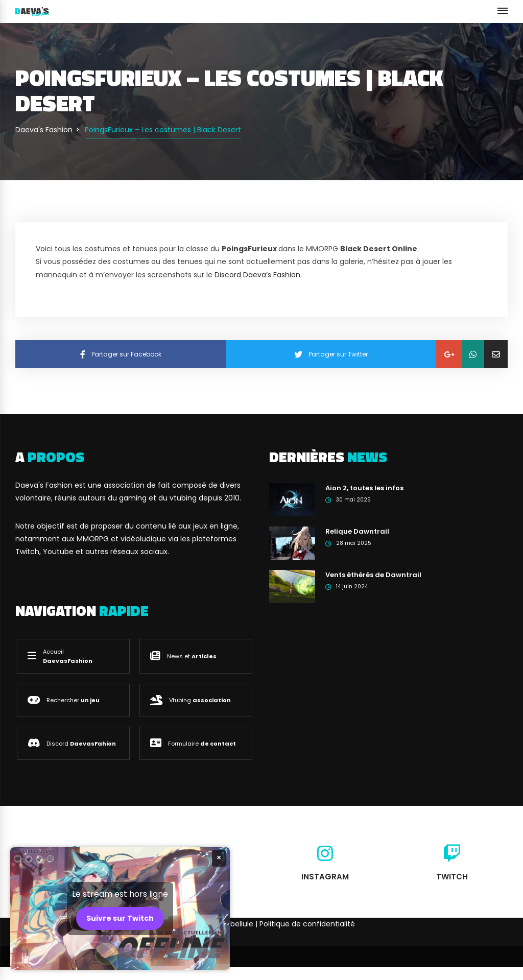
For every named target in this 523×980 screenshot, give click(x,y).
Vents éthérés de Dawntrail (373, 575)
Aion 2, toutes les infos (364, 488)
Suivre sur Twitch (120, 918)
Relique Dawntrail (357, 531)
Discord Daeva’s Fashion (257, 275)
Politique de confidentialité (307, 924)
